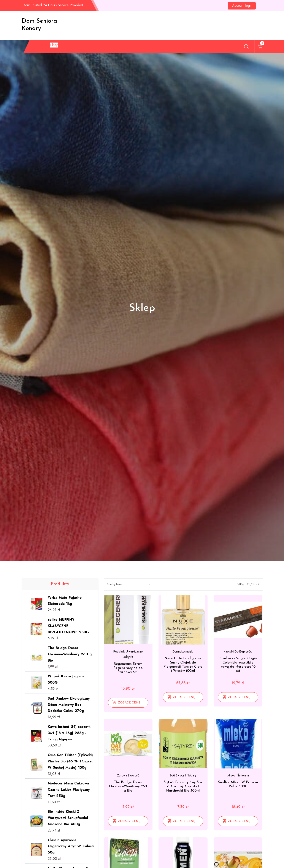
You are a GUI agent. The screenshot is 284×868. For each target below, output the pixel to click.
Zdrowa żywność (128, 775)
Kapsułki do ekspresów (238, 651)
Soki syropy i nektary (183, 775)
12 (248, 584)
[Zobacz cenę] (128, 703)
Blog (41, 48)
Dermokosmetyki (183, 651)
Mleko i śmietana (238, 775)
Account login (242, 6)
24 (254, 584)
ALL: (260, 584)
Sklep (59, 48)
